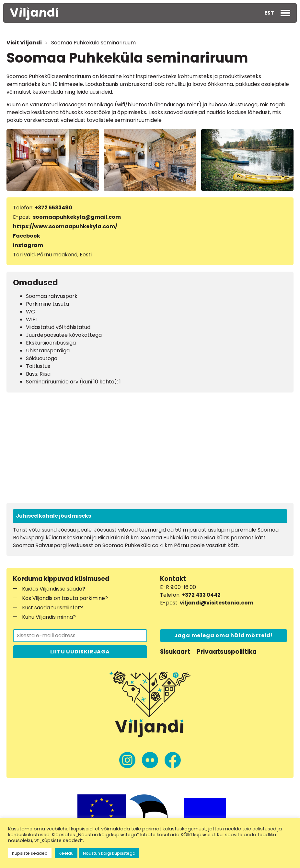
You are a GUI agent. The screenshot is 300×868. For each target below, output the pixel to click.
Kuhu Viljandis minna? (49, 617)
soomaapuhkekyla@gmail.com (77, 217)
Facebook (27, 236)
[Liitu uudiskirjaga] (80, 636)
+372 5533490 (53, 208)
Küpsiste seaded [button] (30, 853)
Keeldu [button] (66, 853)
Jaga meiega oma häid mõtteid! (224, 635)
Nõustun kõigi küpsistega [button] (109, 853)
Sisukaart (175, 652)
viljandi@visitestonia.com (217, 603)
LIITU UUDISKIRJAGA (80, 652)
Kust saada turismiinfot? (52, 608)
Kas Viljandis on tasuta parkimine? (65, 598)
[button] (269, 13)
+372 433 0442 (201, 595)
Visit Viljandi (24, 43)
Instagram (28, 245)
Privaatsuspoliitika (227, 652)
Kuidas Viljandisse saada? (54, 589)
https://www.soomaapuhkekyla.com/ (65, 226)
